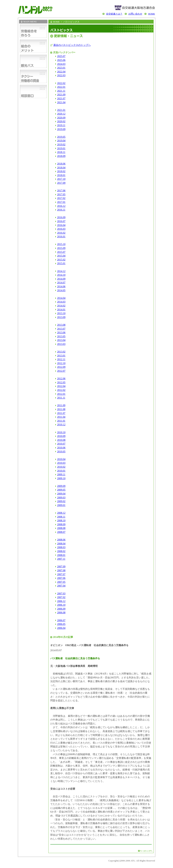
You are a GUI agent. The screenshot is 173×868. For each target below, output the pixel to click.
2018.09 (61, 156)
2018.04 (61, 168)
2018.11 (61, 152)
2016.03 (61, 229)
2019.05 (61, 137)
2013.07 (61, 329)
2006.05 (61, 624)
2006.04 (61, 628)
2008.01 (61, 555)
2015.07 (61, 252)
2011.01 (61, 421)
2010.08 (61, 440)
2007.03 (61, 593)
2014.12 (61, 271)
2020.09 (61, 118)
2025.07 (61, 56)
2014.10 (61, 275)
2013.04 (61, 340)
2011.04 (61, 417)
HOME (151, 14)
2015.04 (61, 256)
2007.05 (61, 582)
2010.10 (61, 432)
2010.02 (61, 467)
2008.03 (61, 547)
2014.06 (61, 286)
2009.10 (61, 478)
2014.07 (61, 283)
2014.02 (61, 306)
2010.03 (61, 463)
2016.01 (61, 237)
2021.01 (61, 110)
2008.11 (61, 517)
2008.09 (61, 524)
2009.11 (61, 474)
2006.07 (61, 620)
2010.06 (61, 448)
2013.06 (61, 332)
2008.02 (61, 551)
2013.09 (61, 317)
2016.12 (61, 206)
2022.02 (61, 83)
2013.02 (61, 352)
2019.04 (61, 141)
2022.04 (61, 72)
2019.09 (61, 129)
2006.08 (61, 612)
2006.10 (61, 605)
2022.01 (61, 87)
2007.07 (61, 574)
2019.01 (61, 148)
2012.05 (61, 382)
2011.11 (61, 398)
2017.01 (61, 202)
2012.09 (61, 367)
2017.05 (61, 194)
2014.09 (61, 279)
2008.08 (61, 528)
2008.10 (61, 520)
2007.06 (61, 578)
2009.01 (61, 505)
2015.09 (61, 248)
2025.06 (61, 60)
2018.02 (61, 171)
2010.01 (61, 471)
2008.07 (61, 532)
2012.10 (61, 363)
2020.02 (61, 121)
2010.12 (61, 424)
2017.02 (61, 198)
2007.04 (61, 586)
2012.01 (61, 394)
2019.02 (61, 144)
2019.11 (61, 125)
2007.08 (61, 570)
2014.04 (61, 298)
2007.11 (61, 559)
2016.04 (61, 225)
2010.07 (61, 444)
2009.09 (61, 486)
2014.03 (61, 302)
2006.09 (61, 609)
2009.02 (61, 501)
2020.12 (61, 114)
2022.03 (61, 75)
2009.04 (61, 494)
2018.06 (61, 164)
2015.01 (61, 263)
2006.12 (61, 601)
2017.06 (61, 190)
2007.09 (61, 566)
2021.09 (61, 95)
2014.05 (61, 290)
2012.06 (61, 378)
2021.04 (61, 102)
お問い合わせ (135, 14)
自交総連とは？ (114, 14)
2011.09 (61, 405)
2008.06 (61, 540)
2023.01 (61, 68)
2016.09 (61, 217)
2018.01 (61, 175)
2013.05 (61, 336)
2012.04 (61, 386)
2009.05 (61, 490)
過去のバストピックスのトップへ (72, 45)
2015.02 (61, 260)
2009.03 (61, 498)
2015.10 (61, 244)
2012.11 (61, 359)
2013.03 (61, 344)
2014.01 (61, 310)
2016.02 (61, 233)
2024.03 (61, 64)
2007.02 (61, 597)
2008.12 (61, 513)
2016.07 (61, 221)
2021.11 (61, 91)
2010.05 (61, 452)
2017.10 (61, 179)
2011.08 (61, 409)
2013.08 (61, 325)
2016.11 (61, 210)
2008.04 (61, 544)
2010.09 (61, 436)
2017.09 (61, 183)
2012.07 (61, 371)
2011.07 (61, 413)
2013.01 (61, 356)
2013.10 (61, 313)
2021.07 (61, 98)
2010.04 (61, 459)
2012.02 (61, 390)
